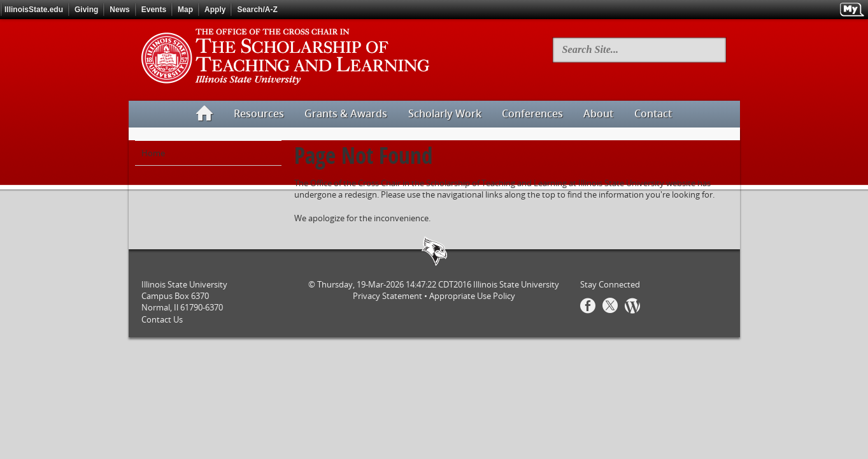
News (119, 10)
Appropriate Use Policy (472, 296)
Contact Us (162, 319)
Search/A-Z (257, 10)
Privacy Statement (388, 296)
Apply (215, 10)
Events (154, 10)
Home (153, 153)
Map (185, 10)
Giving (86, 10)
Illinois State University (516, 284)
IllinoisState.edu (34, 10)
